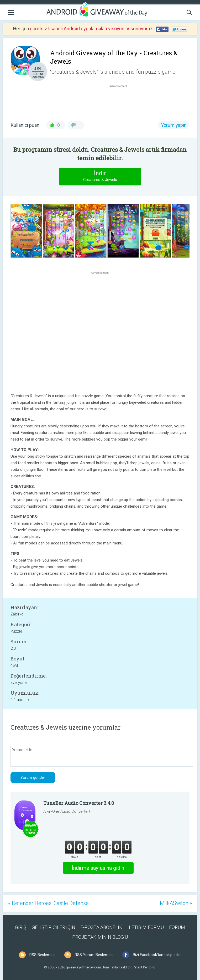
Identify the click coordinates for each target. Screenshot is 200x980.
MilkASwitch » (176, 903)
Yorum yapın (174, 125)
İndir (100, 176)
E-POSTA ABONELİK (101, 927)
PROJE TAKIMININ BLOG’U (100, 937)
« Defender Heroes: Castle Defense (48, 903)
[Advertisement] (121, 101)
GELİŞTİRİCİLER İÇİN (54, 927)
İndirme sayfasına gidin (98, 868)
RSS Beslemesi (42, 955)
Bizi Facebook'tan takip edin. (157, 955)
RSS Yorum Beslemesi (94, 955)
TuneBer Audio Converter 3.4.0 (79, 803)
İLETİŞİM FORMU (146, 927)
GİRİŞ (21, 927)
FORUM (177, 927)
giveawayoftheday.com (83, 967)
